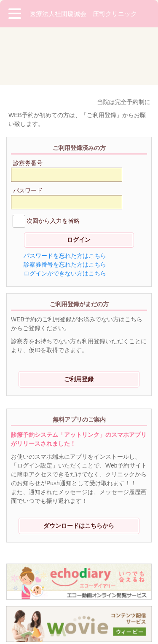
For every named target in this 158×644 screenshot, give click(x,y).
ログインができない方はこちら (65, 216)
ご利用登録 (79, 321)
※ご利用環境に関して (38, 601)
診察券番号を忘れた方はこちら (65, 207)
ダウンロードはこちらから (79, 468)
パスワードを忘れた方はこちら (65, 198)
